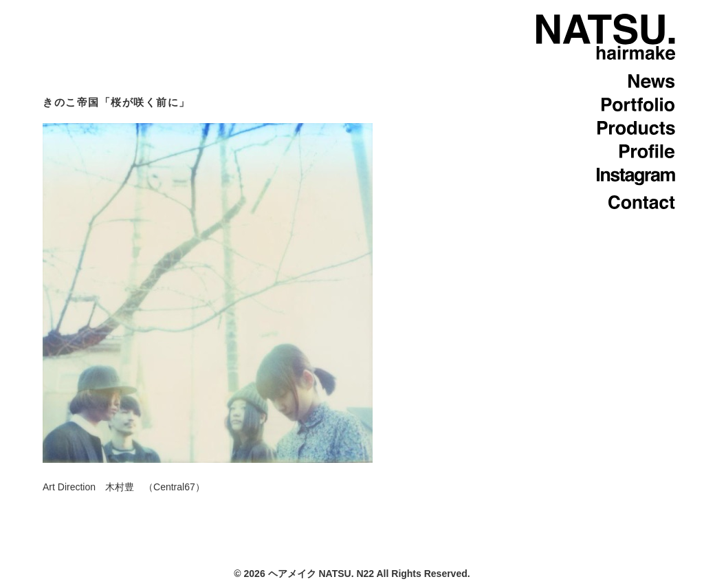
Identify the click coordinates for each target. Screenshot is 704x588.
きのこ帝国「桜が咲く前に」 (117, 102)
